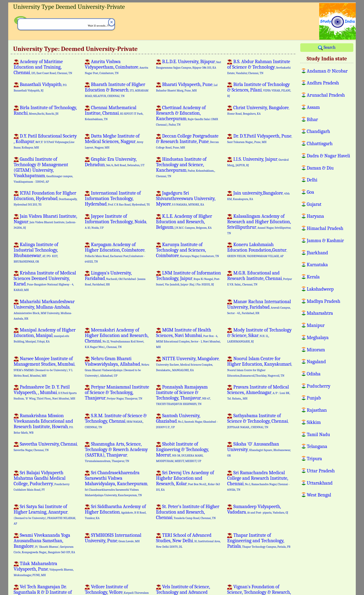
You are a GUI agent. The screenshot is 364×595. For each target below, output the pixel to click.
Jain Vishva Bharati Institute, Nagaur (45, 221)
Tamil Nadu (318, 434)
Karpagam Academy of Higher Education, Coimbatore (115, 253)
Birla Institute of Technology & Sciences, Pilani (259, 90)
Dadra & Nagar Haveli (328, 156)
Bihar (312, 119)
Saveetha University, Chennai (46, 446)
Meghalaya (318, 337)
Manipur (316, 325)
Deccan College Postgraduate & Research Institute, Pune (187, 141)
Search (327, 48)
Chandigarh (318, 131)
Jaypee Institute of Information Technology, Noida (116, 221)
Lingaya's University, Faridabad (115, 278)
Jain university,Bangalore (258, 195)
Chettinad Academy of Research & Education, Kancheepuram (187, 116)
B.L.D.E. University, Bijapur (189, 64)
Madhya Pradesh (323, 301)
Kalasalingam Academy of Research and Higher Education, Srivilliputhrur (259, 224)
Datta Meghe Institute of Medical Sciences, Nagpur (114, 141)
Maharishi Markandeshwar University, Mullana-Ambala (44, 310)
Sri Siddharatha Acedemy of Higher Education (115, 512)
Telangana (317, 446)
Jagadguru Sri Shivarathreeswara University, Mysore (186, 199)
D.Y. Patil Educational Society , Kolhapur (45, 141)
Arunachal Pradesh (326, 95)
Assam (313, 107)
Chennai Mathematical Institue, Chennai (114, 113)
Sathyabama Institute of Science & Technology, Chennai (258, 421)
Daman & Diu (320, 168)
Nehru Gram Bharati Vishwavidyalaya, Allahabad (117, 367)
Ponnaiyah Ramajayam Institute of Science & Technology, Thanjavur (183, 395)
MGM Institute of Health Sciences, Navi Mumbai (188, 338)
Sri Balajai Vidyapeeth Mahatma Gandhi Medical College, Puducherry (42, 481)
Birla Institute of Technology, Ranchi (45, 110)
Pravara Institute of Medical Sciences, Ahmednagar (259, 392)
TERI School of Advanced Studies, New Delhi (188, 540)
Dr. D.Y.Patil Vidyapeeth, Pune (260, 138)
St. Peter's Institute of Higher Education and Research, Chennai (188, 512)
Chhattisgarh (320, 143)
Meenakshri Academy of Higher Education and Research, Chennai (117, 338)
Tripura (314, 458)
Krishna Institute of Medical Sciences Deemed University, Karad (45, 281)
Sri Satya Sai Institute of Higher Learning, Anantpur (45, 514)
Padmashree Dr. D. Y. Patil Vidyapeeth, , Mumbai (45, 392)
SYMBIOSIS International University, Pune (113, 538)
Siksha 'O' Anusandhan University (259, 449)
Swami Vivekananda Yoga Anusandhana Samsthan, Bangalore (44, 543)
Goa (310, 192)
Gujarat (314, 204)
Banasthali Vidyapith (40, 87)
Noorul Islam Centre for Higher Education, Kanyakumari (259, 367)
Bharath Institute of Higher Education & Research (117, 90)
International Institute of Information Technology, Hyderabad (117, 199)
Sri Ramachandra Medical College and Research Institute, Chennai (258, 481)
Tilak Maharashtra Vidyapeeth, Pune (44, 569)
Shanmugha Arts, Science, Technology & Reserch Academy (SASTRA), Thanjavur (116, 452)
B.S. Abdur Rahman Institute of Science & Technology (259, 67)
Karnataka (317, 264)
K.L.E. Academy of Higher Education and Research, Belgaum (184, 222)
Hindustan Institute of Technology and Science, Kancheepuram (186, 167)
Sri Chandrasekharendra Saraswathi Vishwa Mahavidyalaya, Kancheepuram (116, 483)
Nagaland (316, 361)
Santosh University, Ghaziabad (187, 421)
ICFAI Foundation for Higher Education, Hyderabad (46, 198)
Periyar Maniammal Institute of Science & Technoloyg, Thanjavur (117, 392)
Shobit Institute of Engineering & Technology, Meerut (183, 452)
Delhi (312, 180)
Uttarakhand (320, 483)
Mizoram (316, 349)
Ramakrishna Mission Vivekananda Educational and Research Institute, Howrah (44, 424)
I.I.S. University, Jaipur (258, 162)
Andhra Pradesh (323, 83)
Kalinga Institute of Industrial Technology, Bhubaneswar (36, 253)
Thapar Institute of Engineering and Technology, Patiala (259, 541)
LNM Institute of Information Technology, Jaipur (189, 278)
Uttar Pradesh (321, 471)
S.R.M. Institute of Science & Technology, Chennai (116, 421)
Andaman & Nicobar (327, 71)
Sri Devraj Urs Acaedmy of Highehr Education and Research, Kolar (188, 481)
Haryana (315, 216)
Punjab (314, 398)
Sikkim (314, 422)
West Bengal (319, 495)
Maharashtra (320, 313)
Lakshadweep (320, 289)
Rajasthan (317, 410)
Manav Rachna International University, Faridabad (259, 307)
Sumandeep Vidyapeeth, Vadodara (258, 509)
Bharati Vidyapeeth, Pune (187, 87)
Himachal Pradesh (325, 228)
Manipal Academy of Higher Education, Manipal (45, 335)
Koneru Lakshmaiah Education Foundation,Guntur (257, 250)
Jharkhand (317, 253)
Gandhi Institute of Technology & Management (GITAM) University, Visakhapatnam (43, 170)
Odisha (314, 374)
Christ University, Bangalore (258, 110)
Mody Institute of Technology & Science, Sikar (259, 335)
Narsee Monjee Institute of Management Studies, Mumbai (45, 367)
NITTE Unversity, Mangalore (188, 364)
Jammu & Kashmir (325, 240)
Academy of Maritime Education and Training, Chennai (43, 67)
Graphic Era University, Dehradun (115, 162)
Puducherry (318, 386)
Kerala (313, 277)
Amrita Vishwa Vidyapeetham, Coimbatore (116, 67)
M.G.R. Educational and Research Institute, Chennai (259, 278)
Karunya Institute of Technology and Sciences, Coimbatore (188, 250)
